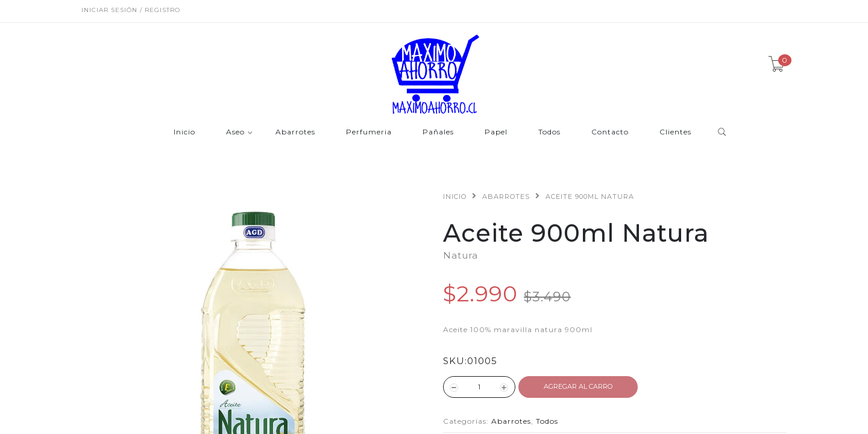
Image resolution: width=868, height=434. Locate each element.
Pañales (438, 132)
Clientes (675, 132)
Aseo (235, 132)
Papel (496, 132)
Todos (549, 132)
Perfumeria (369, 132)
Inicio (184, 132)
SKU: (455, 361)
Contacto (610, 132)
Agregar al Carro (578, 386)
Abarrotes (295, 132)
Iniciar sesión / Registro (131, 10)
